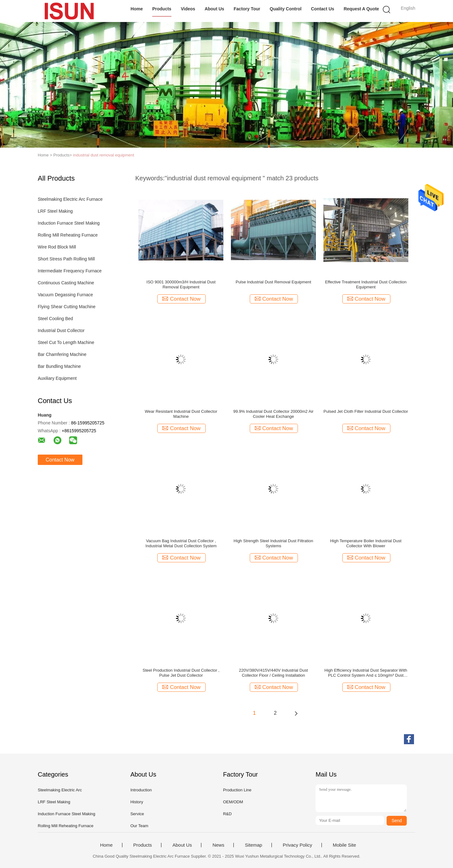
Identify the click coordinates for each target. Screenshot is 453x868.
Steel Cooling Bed (55, 319)
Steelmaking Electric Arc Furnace (70, 199)
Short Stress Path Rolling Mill (66, 259)
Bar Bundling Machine (59, 366)
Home (137, 9)
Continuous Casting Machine (66, 283)
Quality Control (285, 9)
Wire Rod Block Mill (57, 247)
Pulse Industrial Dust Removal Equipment (273, 282)
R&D (227, 814)
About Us (214, 9)
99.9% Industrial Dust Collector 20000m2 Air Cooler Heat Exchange (274, 414)
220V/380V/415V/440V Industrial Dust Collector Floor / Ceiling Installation (274, 673)
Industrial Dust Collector (61, 330)
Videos (188, 9)
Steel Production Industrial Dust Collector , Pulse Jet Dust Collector (181, 673)
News (218, 845)
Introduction (141, 790)
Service (137, 814)
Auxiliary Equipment (57, 378)
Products (162, 9)
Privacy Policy (297, 845)
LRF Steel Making (55, 211)
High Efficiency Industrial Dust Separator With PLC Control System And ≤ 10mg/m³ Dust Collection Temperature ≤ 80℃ (366, 673)
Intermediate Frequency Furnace (70, 271)
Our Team (139, 826)
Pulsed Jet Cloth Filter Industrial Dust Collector (366, 411)
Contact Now (60, 460)
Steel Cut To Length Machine (66, 342)
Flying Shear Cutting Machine (67, 307)
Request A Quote (361, 9)
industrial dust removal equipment (103, 155)
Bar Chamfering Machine (62, 354)
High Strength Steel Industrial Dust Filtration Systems (274, 543)
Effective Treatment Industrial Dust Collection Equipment (366, 284)
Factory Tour (247, 9)
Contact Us (322, 9)
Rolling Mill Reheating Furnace (68, 235)
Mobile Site (344, 845)
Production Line (237, 790)
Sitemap (253, 845)
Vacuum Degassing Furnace (65, 295)
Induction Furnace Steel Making (69, 223)
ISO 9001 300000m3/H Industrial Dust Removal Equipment (181, 284)
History (137, 802)
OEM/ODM (233, 802)
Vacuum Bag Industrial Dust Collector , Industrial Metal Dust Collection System (181, 543)
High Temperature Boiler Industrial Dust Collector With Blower (366, 543)
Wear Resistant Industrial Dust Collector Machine (181, 414)
